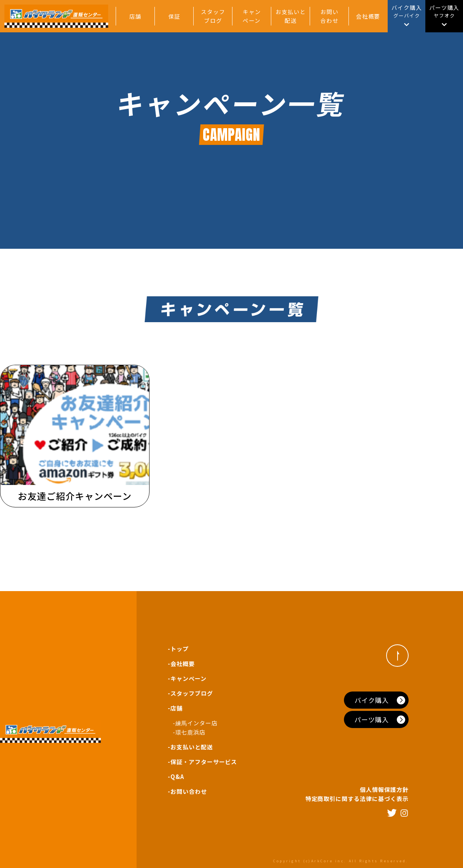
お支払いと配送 (291, 16)
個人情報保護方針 (384, 789)
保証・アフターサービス (204, 762)
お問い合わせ (329, 16)
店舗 (135, 16)
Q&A (177, 777)
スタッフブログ (213, 16)
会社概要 (368, 16)
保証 (174, 16)
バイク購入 (372, 700)
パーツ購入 (372, 719)
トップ (180, 649)
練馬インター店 (197, 723)
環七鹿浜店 (191, 732)
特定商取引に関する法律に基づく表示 (357, 799)
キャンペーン (252, 16)
